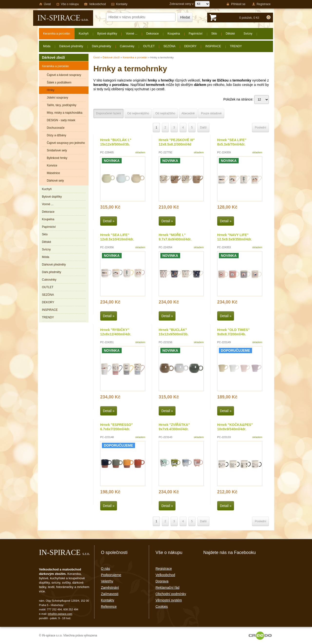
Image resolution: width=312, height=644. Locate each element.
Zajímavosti (110, 594)
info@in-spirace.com (60, 614)
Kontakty (107, 600)
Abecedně (188, 113)
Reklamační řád (167, 588)
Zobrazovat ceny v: (190, 4)
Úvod (97, 57)
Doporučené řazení (108, 113)
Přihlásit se (236, 4)
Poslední (260, 128)
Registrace (164, 569)
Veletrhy (107, 581)
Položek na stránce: (246, 99)
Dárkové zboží (111, 57)
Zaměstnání (110, 588)
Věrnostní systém (169, 600)
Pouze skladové (211, 113)
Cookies (162, 607)
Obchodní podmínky (171, 594)
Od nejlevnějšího (138, 113)
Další (203, 128)
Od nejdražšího (165, 113)
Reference (109, 607)
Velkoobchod (165, 575)
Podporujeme (111, 575)
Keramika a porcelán (135, 57)
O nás (105, 569)
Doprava (162, 581)
